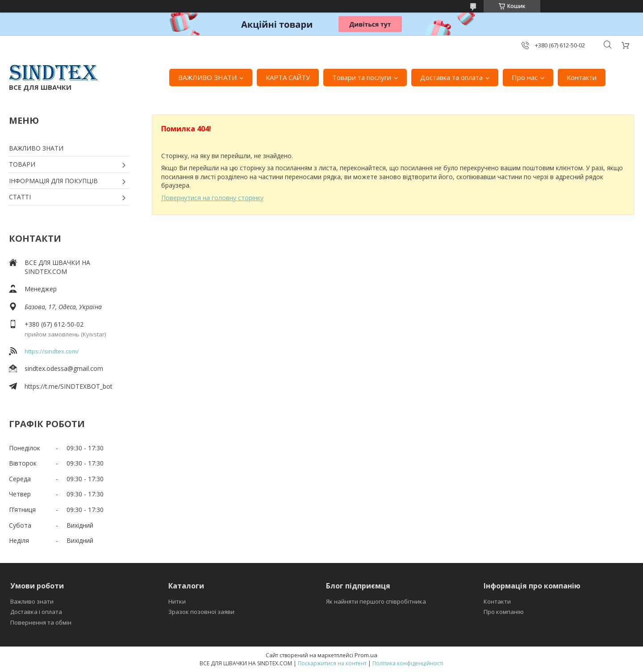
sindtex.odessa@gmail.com (64, 368)
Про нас (525, 77)
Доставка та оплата (451, 77)
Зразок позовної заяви (201, 612)
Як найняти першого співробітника (376, 601)
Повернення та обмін (41, 622)
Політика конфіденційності (408, 663)
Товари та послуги (362, 77)
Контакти (582, 77)
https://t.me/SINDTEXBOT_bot (69, 386)
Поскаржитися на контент (332, 663)
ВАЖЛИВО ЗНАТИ (207, 77)
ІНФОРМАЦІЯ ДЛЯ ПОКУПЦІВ (53, 181)
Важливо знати (32, 601)
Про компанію (504, 612)
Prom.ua (366, 655)
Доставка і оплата (36, 612)
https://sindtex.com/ (52, 351)
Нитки (177, 601)
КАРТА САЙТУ (288, 77)
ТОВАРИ (22, 164)
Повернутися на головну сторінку (212, 198)
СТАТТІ (20, 197)
